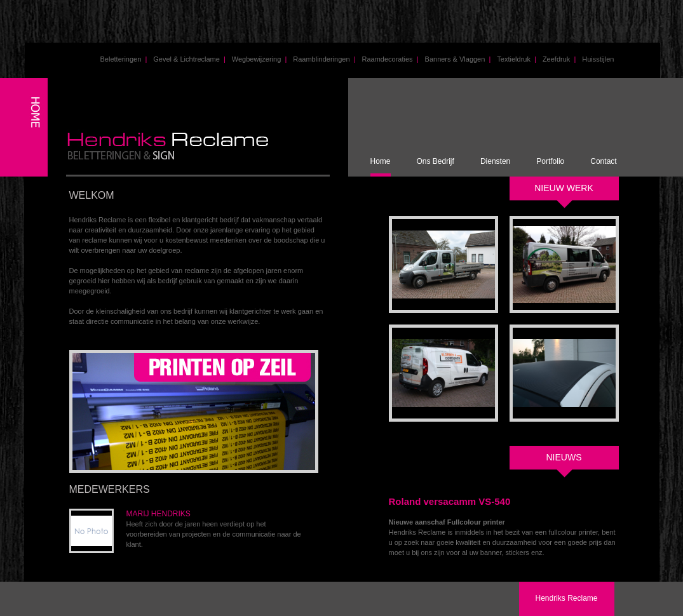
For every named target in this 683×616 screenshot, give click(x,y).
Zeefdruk (559, 59)
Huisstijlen (598, 59)
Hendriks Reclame (566, 598)
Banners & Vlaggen (458, 59)
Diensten (495, 161)
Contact (603, 161)
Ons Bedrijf (436, 161)
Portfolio (550, 161)
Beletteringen (124, 59)
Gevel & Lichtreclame (189, 59)
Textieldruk (517, 59)
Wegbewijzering (259, 59)
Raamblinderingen (324, 59)
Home (381, 161)
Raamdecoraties (390, 59)
